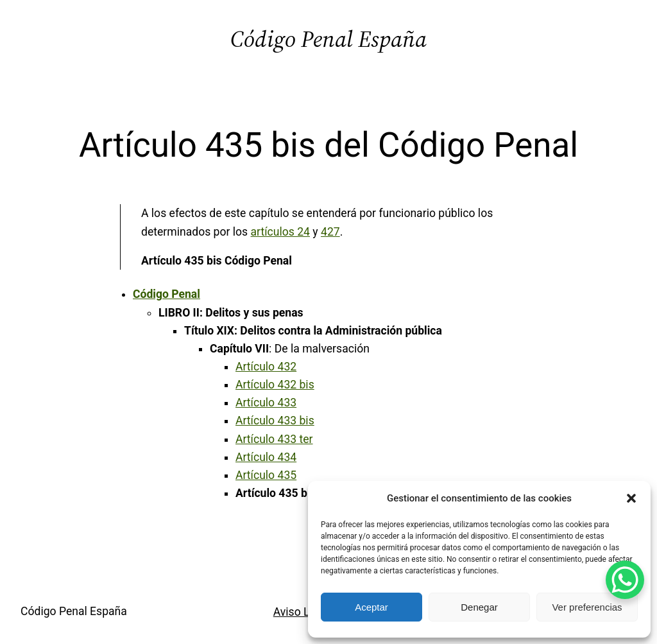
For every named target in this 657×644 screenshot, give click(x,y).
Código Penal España (328, 39)
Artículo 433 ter (274, 439)
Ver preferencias (587, 607)
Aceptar (371, 607)
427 (330, 232)
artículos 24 (280, 232)
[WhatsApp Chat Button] (625, 580)
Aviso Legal (302, 612)
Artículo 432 (266, 367)
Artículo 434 (266, 457)
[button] (631, 498)
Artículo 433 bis (275, 421)
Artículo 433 (266, 403)
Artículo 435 (266, 475)
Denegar (479, 607)
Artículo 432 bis (275, 385)
